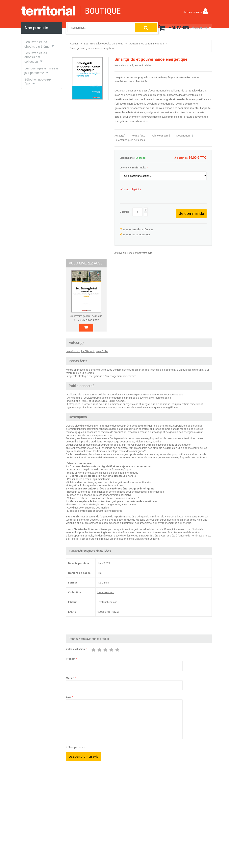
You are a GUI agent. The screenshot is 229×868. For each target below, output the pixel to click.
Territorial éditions (107, 611)
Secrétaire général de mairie (89, 316)
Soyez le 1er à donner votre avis (134, 253)
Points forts (138, 136)
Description (183, 136)
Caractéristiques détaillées (130, 140)
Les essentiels (106, 601)
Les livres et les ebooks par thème (104, 44)
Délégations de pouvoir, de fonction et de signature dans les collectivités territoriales (139, 320)
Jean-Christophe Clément (80, 360)
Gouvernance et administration (146, 44)
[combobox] (97, 28)
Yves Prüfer (102, 360)
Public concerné (161, 136)
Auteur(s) (120, 136)
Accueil (74, 44)
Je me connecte (193, 12)
